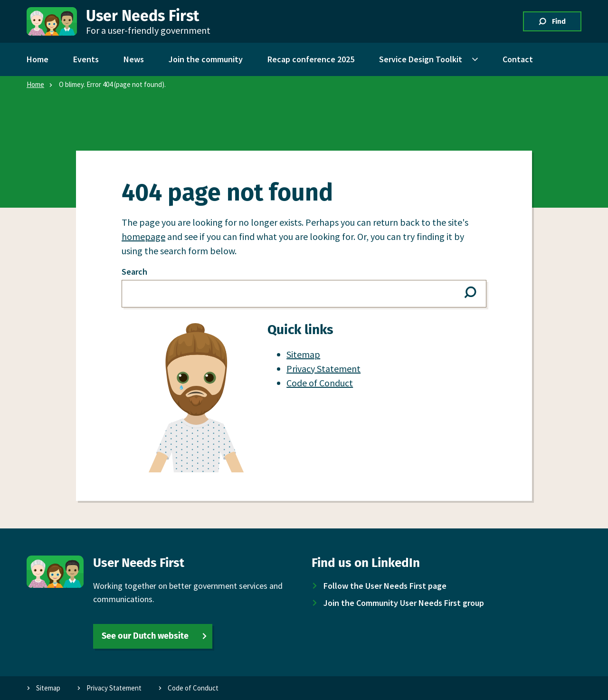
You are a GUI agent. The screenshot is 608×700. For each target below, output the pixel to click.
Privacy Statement (323, 369)
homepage (143, 236)
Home (35, 84)
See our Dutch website (145, 636)
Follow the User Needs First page (385, 586)
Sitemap (303, 354)
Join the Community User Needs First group (404, 603)
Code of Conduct (320, 383)
